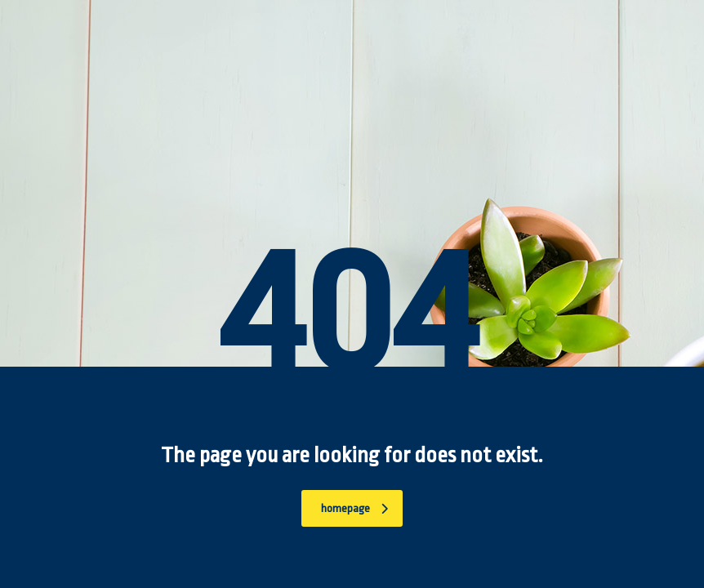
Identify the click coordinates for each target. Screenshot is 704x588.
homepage (354, 508)
